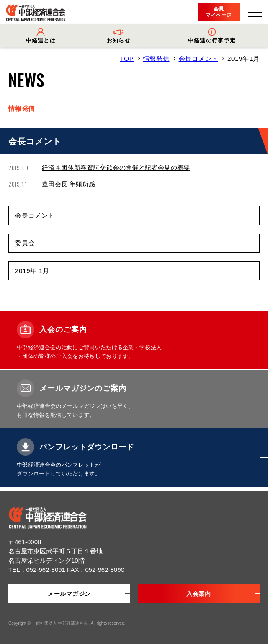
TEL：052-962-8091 (38, 570)
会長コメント (199, 58)
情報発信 (156, 58)
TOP (127, 58)
